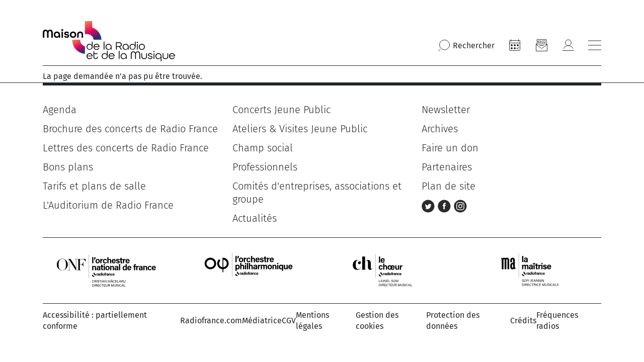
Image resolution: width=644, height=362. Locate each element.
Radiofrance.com (211, 321)
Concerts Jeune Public (281, 110)
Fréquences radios (557, 321)
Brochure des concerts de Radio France (130, 129)
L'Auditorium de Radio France (108, 205)
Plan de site (449, 186)
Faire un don (450, 148)
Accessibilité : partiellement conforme (95, 321)
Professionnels (265, 167)
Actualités (255, 218)
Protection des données (453, 321)
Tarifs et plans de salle (94, 186)
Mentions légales (312, 321)
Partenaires (447, 167)
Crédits (523, 321)
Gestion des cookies (377, 321)
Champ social (263, 148)
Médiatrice (262, 321)
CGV (289, 321)
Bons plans (68, 167)
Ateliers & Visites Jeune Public (300, 129)
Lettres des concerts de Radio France (126, 148)
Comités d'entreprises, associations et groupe (317, 193)
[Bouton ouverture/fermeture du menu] (595, 45)
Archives (440, 129)
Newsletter (446, 110)
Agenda (60, 110)
